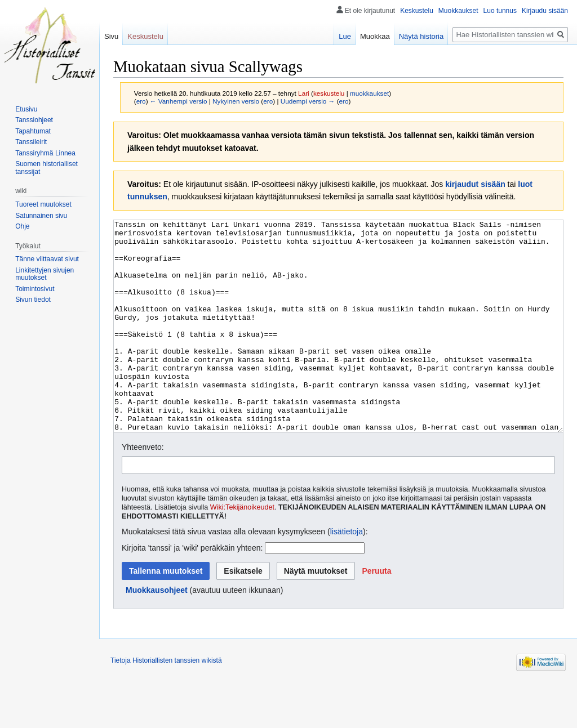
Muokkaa (375, 36)
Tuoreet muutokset (43, 204)
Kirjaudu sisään (545, 11)
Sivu (111, 36)
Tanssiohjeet (34, 120)
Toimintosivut (35, 289)
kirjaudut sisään (475, 184)
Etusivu (26, 109)
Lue (345, 36)
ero (141, 101)
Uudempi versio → (308, 101)
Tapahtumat (33, 131)
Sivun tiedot (33, 300)
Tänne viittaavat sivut (47, 259)
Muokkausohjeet (157, 632)
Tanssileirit (31, 142)
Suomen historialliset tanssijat (46, 168)
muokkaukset (369, 93)
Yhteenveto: (143, 489)
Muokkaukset (458, 11)
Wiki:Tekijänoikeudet (242, 550)
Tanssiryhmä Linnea (45, 153)
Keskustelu (417, 11)
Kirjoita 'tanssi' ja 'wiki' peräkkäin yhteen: (192, 590)
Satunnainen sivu (41, 216)
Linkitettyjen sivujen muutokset (45, 274)
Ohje (22, 226)
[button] (376, 613)
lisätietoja (347, 574)
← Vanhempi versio (179, 101)
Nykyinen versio (236, 101)
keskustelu (329, 93)
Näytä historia (421, 36)
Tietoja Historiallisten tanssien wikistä (166, 703)
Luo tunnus (500, 11)
